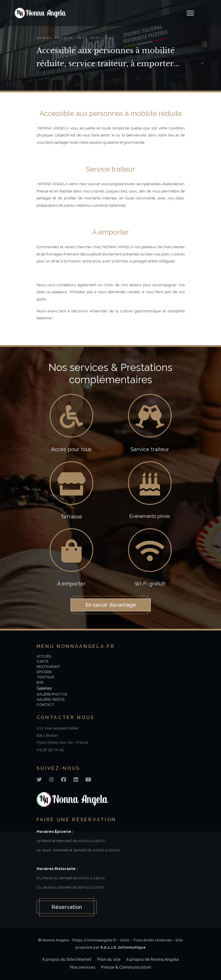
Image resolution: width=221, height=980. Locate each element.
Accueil (44, 656)
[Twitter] (39, 780)
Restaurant (48, 667)
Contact (46, 705)
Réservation (67, 907)
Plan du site (109, 959)
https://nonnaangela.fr (94, 940)
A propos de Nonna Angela (153, 959)
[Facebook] (64, 780)
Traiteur (45, 677)
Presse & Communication (126, 967)
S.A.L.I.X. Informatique (123, 947)
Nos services (83, 967)
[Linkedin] (76, 780)
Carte (43, 662)
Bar (40, 682)
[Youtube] (88, 780)
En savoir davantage (111, 605)
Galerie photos (52, 694)
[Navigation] (190, 13)
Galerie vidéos (51, 700)
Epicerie (44, 672)
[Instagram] (51, 780)
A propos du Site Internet (67, 959)
